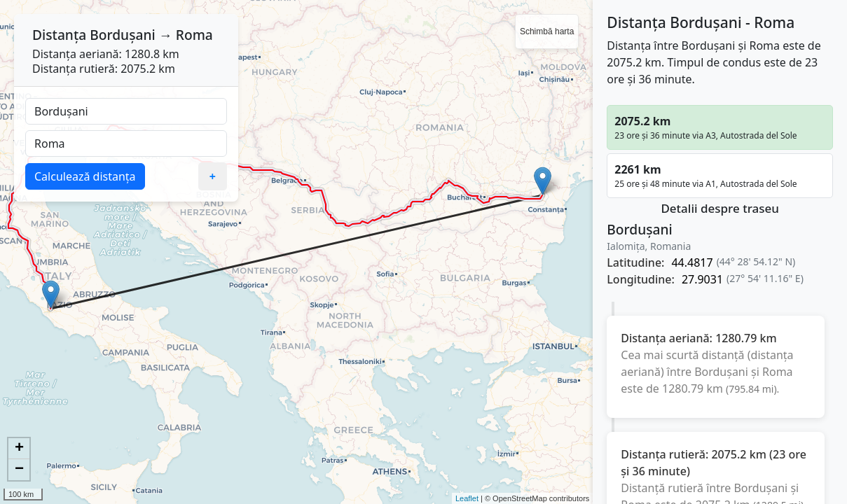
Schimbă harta (547, 31)
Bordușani (122, 35)
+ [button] (19, 449)
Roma (194, 35)
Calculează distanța (85, 176)
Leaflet (467, 498)
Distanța (59, 35)
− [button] (19, 470)
